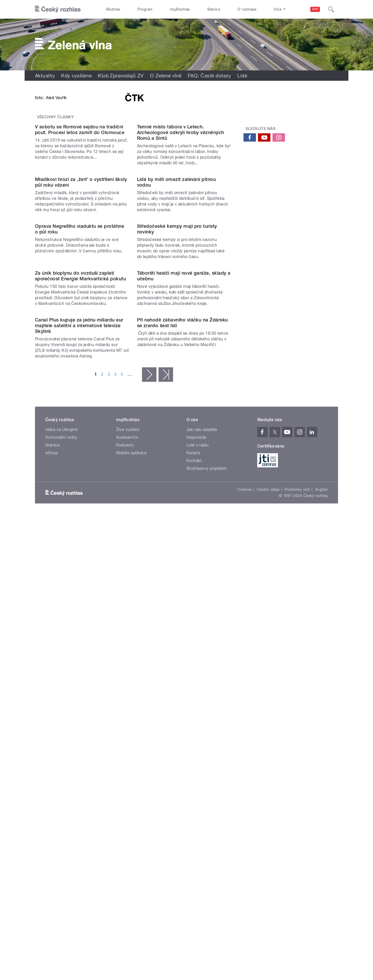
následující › (149, 716)
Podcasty (125, 786)
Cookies (245, 831)
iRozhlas (113, 9)
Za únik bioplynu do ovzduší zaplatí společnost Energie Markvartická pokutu (80, 564)
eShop (52, 794)
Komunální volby (61, 778)
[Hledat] (331, 9)
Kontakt (194, 802)
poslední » (166, 716)
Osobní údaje (268, 831)
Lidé (242, 76)
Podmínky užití (297, 831)
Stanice (214, 9)
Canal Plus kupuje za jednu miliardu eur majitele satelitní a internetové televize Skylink (79, 667)
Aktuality (45, 76)
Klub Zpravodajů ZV (121, 76)
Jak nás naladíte (202, 771)
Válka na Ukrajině (62, 771)
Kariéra (193, 794)
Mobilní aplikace (131, 794)
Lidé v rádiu (198, 786)
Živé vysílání (128, 771)
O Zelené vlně (166, 76)
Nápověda (196, 778)
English (321, 831)
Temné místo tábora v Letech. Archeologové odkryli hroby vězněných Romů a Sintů (181, 263)
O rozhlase (247, 9)
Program (145, 9)
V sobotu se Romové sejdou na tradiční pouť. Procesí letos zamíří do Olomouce (80, 260)
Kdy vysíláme (76, 76)
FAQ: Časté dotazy (209, 76)
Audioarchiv (127, 778)
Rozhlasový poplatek (206, 810)
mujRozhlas (180, 9)
